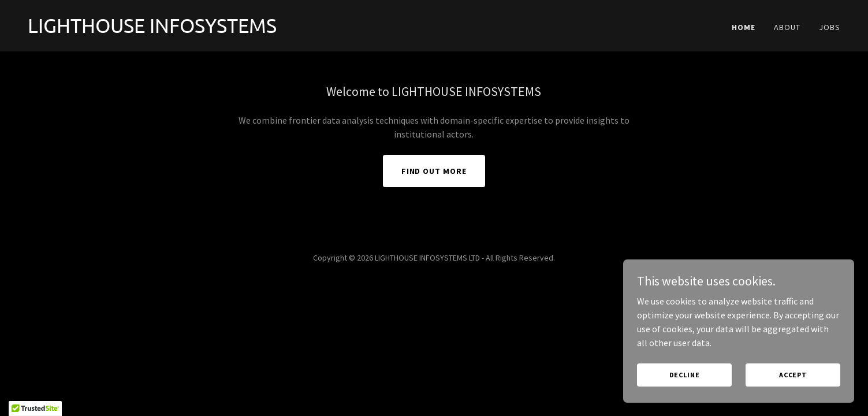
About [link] (787, 27)
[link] (226, 29)
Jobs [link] (830, 27)
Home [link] (744, 27)
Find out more (434, 171)
